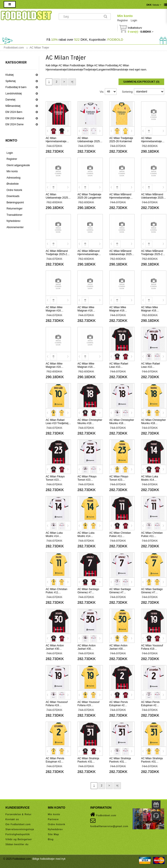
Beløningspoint (15, 202)
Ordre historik (14, 190)
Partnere (53, 819)
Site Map (53, 834)
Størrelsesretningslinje (20, 829)
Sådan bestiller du (17, 844)
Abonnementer (15, 227)
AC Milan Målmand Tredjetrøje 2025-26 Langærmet (153, 254)
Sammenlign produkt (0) (141, 82)
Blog (51, 839)
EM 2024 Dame (14, 124)
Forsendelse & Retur (18, 814)
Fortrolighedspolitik (18, 834)
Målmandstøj (13, 106)
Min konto (125, 16)
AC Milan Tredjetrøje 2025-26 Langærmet (89, 196)
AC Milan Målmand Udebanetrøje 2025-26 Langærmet (121, 254)
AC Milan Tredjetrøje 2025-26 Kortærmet (121, 140)
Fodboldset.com (103, 814)
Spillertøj (11, 81)
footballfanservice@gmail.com (109, 823)
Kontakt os (12, 819)
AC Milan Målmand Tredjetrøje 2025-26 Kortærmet (57, 254)
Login (134, 20)
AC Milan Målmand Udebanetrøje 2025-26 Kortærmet (153, 198)
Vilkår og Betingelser (19, 839)
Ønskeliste (13, 184)
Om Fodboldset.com (18, 824)
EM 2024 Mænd (15, 118)
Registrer (123, 20)
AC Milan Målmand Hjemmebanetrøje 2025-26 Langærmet (89, 254)
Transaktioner (14, 215)
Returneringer (14, 209)
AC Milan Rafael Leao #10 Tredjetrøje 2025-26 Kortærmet (58, 423)
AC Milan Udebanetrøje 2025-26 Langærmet (57, 198)
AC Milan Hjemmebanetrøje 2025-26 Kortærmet (57, 141)
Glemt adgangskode (18, 165)
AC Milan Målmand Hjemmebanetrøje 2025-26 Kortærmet (121, 198)
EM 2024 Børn (14, 112)
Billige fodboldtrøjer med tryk (49, 859)
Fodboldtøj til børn (16, 87)
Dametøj (10, 100)
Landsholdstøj (14, 94)
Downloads (13, 196)
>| (72, 82)
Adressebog (13, 178)
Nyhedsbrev (13, 221)
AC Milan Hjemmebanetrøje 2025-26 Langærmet (153, 141)
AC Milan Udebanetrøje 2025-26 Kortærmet (89, 141)
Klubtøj (9, 75)
